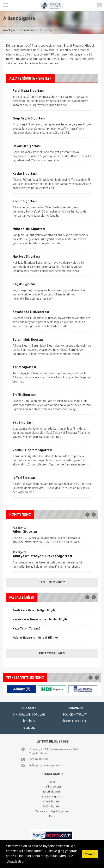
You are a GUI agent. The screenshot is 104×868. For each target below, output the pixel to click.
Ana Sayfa (9, 30)
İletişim (29, 721)
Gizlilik (29, 728)
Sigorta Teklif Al (75, 721)
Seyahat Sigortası (52, 797)
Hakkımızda (75, 708)
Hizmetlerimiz (27, 30)
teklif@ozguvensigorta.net (45, 765)
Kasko (52, 782)
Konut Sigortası (52, 802)
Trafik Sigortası (52, 787)
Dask (52, 817)
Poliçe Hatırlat (75, 715)
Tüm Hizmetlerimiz (52, 582)
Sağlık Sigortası (52, 807)
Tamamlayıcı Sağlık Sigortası (52, 812)
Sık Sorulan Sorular (29, 715)
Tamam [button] (90, 854)
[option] (52, 536)
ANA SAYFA (29, 708)
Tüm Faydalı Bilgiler (52, 653)
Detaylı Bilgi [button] (15, 862)
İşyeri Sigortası (52, 792)
